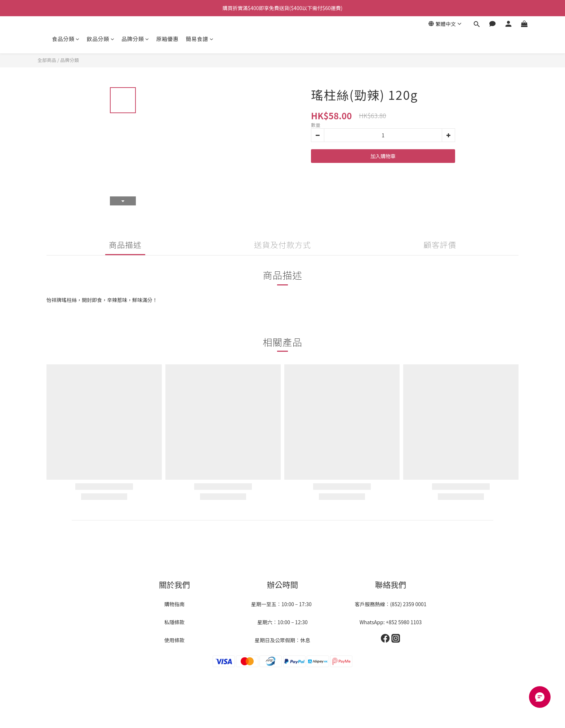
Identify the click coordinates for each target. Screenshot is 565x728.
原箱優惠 (168, 39)
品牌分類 (135, 39)
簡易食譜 (200, 39)
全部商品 (47, 60)
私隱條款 (174, 622)
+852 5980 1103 (404, 622)
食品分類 (66, 39)
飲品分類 (101, 39)
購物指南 (174, 604)
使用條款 (174, 640)
